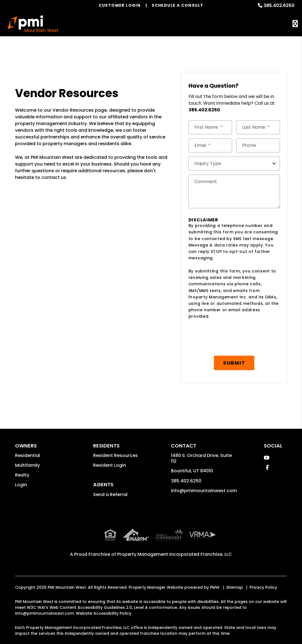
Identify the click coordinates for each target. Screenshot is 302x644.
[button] (267, 458)
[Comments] (234, 191)
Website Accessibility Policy (104, 613)
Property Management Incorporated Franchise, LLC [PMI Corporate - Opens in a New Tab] (175, 554)
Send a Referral (110, 495)
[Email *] (210, 145)
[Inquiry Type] (234, 164)
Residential (28, 455)
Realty (22, 475)
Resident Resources (115, 455)
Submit (234, 363)
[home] (33, 24)
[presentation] (231, 338)
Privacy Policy (263, 587)
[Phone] (258, 145)
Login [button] (21, 485)
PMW (215, 587)
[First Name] (210, 127)
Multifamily (27, 465)
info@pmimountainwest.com (204, 491)
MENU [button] (295, 24)
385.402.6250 (279, 5)
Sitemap (235, 587)
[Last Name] (258, 127)
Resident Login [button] (110, 465)
